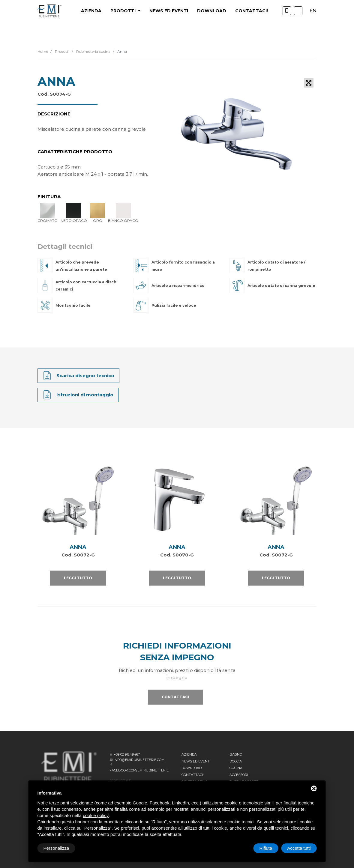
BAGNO (236, 754)
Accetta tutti (299, 848)
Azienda (91, 11)
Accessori (239, 775)
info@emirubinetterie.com (139, 760)
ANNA (78, 547)
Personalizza (56, 848)
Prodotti (62, 51)
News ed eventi (169, 11)
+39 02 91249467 (127, 754)
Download (212, 11)
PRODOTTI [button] (124, 11)
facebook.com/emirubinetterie (139, 770)
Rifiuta (266, 848)
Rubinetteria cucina (93, 51)
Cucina (236, 768)
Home (43, 51)
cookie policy (96, 815)
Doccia (236, 761)
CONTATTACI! (252, 11)
